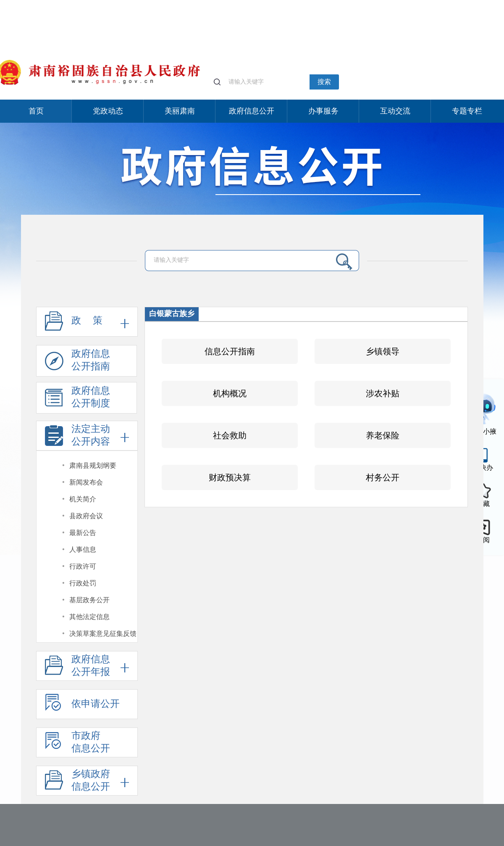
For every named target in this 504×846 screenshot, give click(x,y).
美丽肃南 (180, 111)
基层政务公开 (89, 600)
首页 (36, 111)
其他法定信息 (89, 617)
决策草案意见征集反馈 (103, 634)
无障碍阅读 (449, 4)
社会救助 (230, 435)
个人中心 (385, 4)
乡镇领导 (383, 351)
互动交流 (395, 111)
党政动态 (108, 111)
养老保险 (383, 435)
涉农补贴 (383, 393)
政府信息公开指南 (77, 362)
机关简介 (83, 499)
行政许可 (83, 566)
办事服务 (323, 111)
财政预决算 (230, 477)
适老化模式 (415, 4)
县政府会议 (86, 516)
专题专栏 (467, 111)
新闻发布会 (86, 482)
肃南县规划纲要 (93, 465)
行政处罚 (83, 583)
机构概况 (230, 393)
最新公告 (83, 533)
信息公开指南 (230, 351)
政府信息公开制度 (77, 399)
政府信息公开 (252, 111)
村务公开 (383, 477)
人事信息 (83, 550)
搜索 (324, 82)
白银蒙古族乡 (172, 314)
